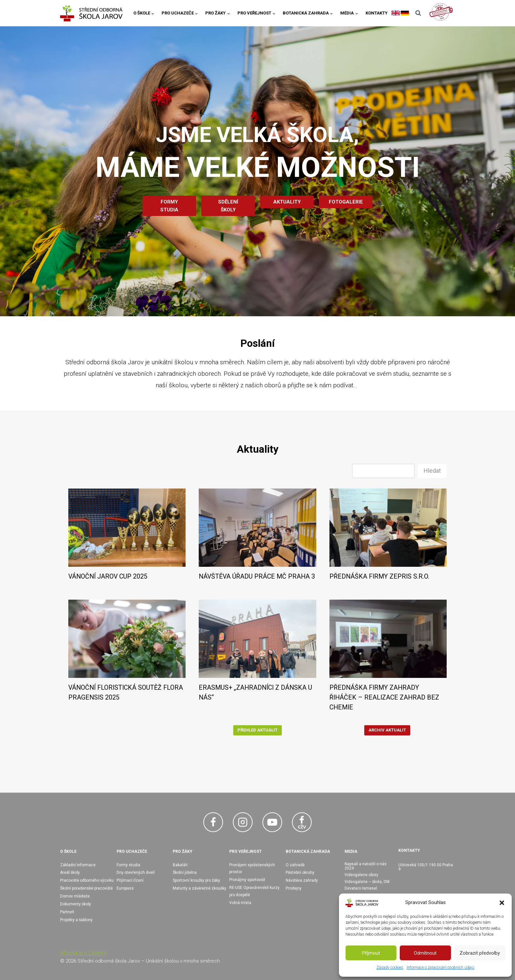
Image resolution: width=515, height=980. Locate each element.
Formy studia (128, 865)
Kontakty (377, 13)
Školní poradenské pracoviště (86, 888)
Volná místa (240, 903)
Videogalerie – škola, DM (367, 882)
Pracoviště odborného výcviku (87, 880)
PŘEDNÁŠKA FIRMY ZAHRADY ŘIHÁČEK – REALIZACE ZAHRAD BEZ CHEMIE (384, 697)
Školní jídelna (185, 872)
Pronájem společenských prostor (252, 869)
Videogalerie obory (361, 875)
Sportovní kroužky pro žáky (196, 880)
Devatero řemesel (361, 888)
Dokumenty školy (76, 904)
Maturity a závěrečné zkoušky (200, 888)
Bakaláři (180, 865)
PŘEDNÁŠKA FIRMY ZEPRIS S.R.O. (379, 576)
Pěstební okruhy (300, 872)
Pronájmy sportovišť (247, 880)
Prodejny (294, 888)
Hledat (432, 471)
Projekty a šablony (76, 920)
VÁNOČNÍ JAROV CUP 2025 (108, 576)
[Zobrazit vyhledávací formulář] (418, 13)
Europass (125, 888)
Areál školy (70, 872)
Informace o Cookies (83, 953)
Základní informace (78, 865)
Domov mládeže (75, 896)
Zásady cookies (390, 968)
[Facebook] (213, 822)
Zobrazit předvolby (480, 953)
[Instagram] (243, 822)
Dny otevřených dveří (136, 872)
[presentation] (127, 528)
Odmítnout (425, 953)
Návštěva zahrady (302, 880)
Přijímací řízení (130, 880)
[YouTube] (272, 822)
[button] (502, 903)
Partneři (67, 912)
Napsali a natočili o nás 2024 (366, 866)
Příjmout (371, 953)
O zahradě (295, 865)
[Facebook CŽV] (302, 822)
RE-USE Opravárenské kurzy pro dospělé (254, 891)
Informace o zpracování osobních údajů (440, 968)
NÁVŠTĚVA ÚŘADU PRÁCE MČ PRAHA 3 (257, 576)
